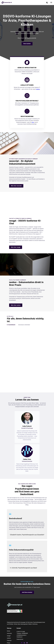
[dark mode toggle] (47, 3)
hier (33, 122)
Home (8, 631)
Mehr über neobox (16, 305)
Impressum (20, 637)
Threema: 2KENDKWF (22, 633)
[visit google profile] (22, 643)
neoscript (9, 633)
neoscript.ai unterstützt (24, 325)
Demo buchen (27, 44)
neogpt (9, 636)
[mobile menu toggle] (51, 3)
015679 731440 (21, 632)
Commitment (12, 325)
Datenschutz (20, 639)
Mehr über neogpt (16, 247)
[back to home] (7, 3)
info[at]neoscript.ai (21, 635)
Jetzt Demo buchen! (27, 592)
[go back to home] (15, 605)
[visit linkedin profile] (24, 643)
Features (9, 640)
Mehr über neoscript (16, 186)
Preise (9, 643)
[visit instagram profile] (27, 643)
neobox (38, 89)
